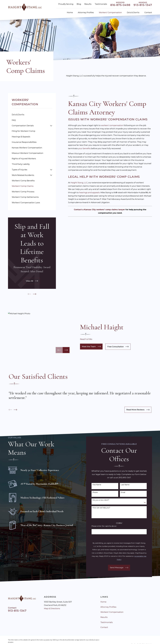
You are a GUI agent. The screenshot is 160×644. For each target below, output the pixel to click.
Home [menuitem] (70, 12)
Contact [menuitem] (148, 12)
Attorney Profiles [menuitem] (86, 12)
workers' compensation (112, 125)
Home (103, 602)
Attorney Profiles (108, 607)
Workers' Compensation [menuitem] (110, 12)
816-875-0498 (120, 5)
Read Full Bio (86, 339)
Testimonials (101, 4)
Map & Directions (52, 608)
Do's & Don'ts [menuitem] (133, 12)
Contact (104, 627)
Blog (79, 4)
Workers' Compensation (112, 612)
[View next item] (35, 294)
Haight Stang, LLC (79, 183)
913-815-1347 (143, 5)
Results (88, 4)
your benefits (84, 148)
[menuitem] (32, 115)
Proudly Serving (66, 4)
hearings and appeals (89, 193)
